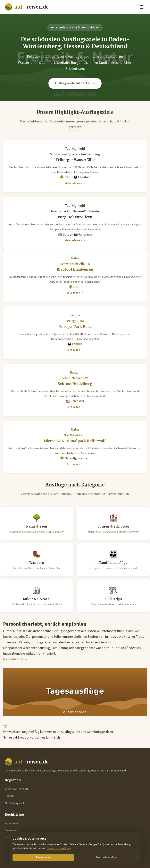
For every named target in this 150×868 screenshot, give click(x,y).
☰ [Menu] (142, 7)
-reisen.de (27, 7)
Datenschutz (12, 830)
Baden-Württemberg (17, 789)
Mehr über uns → (15, 659)
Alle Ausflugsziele (15, 803)
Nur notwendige (106, 857)
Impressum (11, 823)
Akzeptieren (43, 857)
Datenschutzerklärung (59, 848)
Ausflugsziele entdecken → (75, 83)
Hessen (9, 796)
